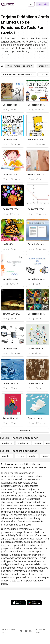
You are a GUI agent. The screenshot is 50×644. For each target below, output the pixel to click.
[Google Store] (34, 603)
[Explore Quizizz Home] (7, 4)
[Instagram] (31, 631)
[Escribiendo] (7, 443)
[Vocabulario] (23, 443)
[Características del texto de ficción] (19, 75)
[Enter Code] (42, 4)
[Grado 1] (43, 66)
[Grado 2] (33, 456)
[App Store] (18, 603)
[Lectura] (37, 443)
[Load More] (25, 430)
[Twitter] (21, 631)
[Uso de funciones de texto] (20, 66)
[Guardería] (7, 456)
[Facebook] (26, 631)
